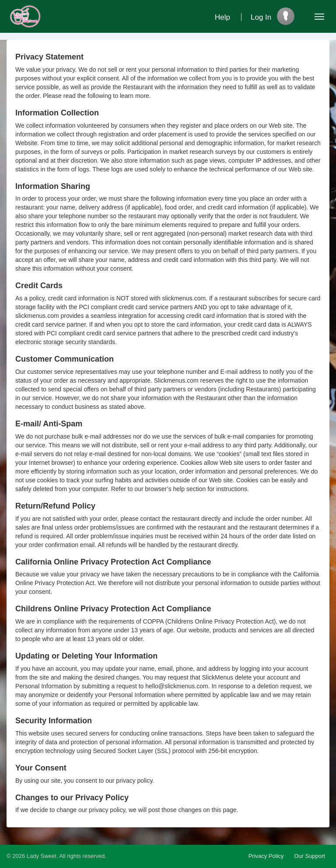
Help (222, 17)
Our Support (310, 856)
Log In (261, 17)
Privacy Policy (266, 856)
